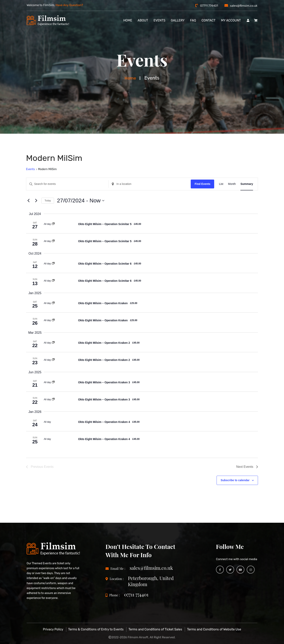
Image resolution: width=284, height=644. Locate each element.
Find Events (202, 184)
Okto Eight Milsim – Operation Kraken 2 (104, 343)
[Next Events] (36, 201)
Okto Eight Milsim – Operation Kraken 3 (104, 382)
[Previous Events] (28, 201)
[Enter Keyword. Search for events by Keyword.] (67, 184)
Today (48, 201)
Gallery (178, 20)
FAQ (193, 20)
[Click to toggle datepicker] (81, 201)
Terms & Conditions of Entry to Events (96, 629)
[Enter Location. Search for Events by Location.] (150, 184)
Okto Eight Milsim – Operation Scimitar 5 (105, 224)
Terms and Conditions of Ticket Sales (155, 629)
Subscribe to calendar (235, 480)
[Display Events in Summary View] (247, 184)
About (143, 20)
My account (231, 20)
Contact (209, 20)
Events (159, 20)
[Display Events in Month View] (232, 184)
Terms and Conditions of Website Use (214, 629)
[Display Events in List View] (221, 184)
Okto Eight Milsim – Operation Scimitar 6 (105, 264)
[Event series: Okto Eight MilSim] (53, 224)
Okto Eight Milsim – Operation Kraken (103, 303)
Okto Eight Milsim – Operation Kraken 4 (104, 422)
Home (130, 78)
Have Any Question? (69, 5)
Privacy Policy (53, 629)
